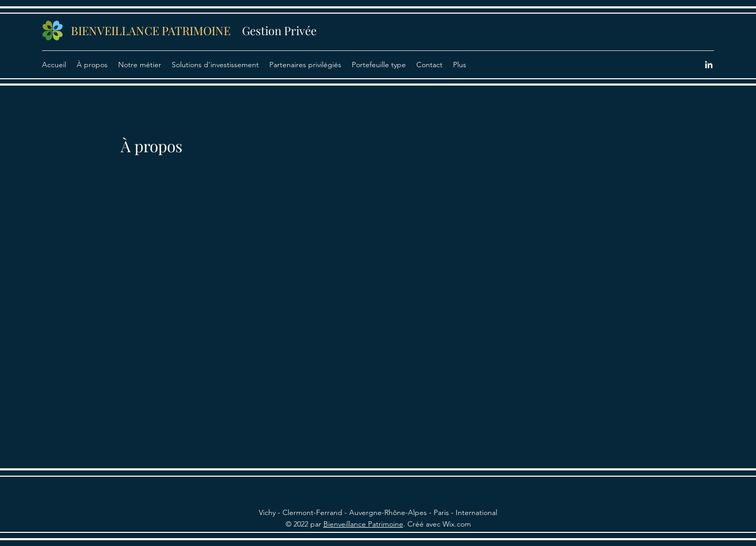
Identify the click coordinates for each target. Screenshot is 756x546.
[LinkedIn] (709, 65)
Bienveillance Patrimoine (363, 524)
